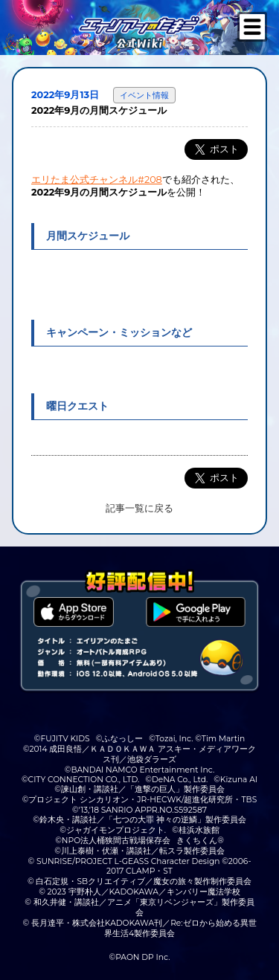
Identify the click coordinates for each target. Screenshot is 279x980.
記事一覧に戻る (139, 508)
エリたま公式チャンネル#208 (97, 180)
